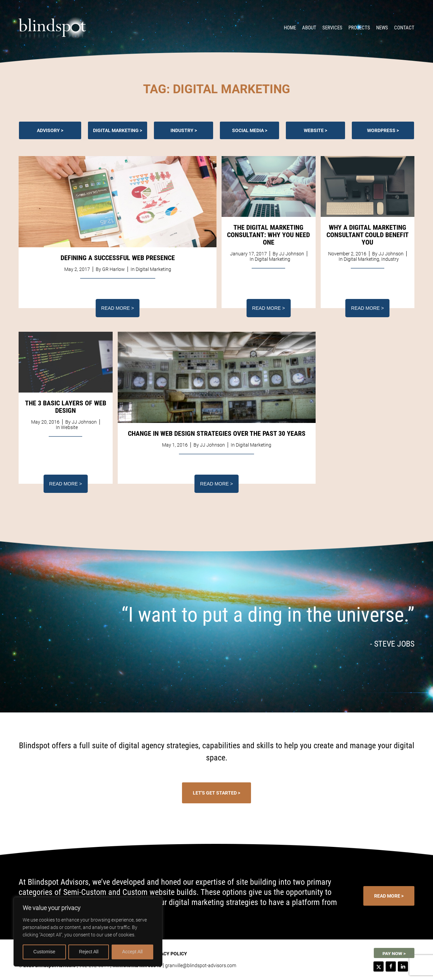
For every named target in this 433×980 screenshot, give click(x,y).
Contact (404, 28)
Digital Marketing (116, 130)
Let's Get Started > (216, 793)
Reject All (89, 952)
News (382, 28)
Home (290, 28)
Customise (44, 952)
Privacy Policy (169, 954)
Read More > (118, 308)
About (309, 28)
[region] (88, 932)
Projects (359, 28)
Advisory (48, 130)
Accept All (132, 952)
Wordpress (381, 130)
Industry (182, 130)
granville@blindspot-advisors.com (201, 965)
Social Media (248, 130)
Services (332, 28)
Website (314, 130)
